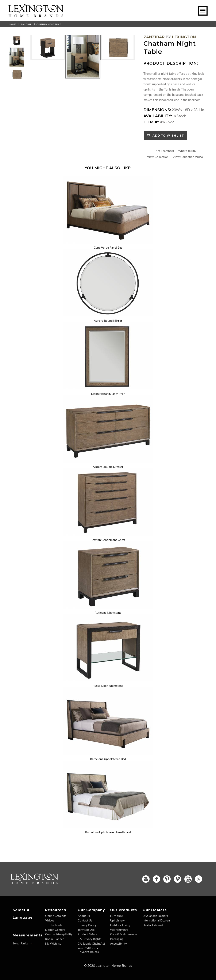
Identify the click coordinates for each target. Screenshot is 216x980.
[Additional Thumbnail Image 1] (17, 40)
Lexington (184, 37)
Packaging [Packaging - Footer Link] (117, 939)
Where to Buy (187, 151)
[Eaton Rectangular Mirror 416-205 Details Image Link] (108, 388)
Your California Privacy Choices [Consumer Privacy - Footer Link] (88, 950)
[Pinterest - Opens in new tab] (167, 879)
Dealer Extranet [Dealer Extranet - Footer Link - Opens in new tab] (153, 925)
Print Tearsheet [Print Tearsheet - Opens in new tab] (164, 151)
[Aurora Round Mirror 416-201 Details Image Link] (108, 315)
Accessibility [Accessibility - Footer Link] (118, 943)
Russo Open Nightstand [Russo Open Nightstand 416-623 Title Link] (108, 686)
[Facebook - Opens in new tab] (156, 879)
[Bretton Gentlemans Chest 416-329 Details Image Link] (108, 534)
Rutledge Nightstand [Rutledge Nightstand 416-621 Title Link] (108, 613)
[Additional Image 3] (118, 47)
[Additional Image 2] (83, 57)
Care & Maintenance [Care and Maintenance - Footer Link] (124, 934)
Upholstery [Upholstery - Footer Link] (117, 920)
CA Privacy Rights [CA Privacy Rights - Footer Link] (89, 939)
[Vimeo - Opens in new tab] (178, 879)
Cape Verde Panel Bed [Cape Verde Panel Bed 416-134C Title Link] (108, 247)
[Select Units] (23, 943)
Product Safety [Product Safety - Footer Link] (87, 934)
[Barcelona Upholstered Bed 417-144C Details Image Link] (108, 753)
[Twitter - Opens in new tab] (199, 879)
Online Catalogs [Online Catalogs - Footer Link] (56, 916)
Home (13, 24)
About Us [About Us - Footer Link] (84, 916)
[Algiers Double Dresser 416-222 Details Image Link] (108, 461)
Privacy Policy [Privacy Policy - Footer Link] (87, 925)
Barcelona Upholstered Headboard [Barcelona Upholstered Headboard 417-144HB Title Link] (108, 832)
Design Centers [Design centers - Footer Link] (55, 930)
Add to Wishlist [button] (167, 135)
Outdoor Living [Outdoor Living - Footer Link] (120, 925)
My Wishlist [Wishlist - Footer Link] (53, 943)
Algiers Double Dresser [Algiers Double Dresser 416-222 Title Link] (108, 467)
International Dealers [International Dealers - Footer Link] (157, 920)
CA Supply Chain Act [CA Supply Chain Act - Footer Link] (91, 943)
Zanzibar (26, 24)
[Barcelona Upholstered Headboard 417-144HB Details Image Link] (108, 827)
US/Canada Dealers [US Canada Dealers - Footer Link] (155, 916)
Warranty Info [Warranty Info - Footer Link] (119, 930)
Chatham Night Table (49, 24)
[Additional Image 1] (48, 47)
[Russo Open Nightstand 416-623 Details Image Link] (108, 680)
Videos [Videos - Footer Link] (50, 920)
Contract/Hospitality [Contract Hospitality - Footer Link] (59, 934)
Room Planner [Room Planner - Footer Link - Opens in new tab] (55, 939)
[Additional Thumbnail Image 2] (17, 57)
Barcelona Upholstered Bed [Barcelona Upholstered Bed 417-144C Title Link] (108, 759)
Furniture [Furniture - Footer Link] (116, 916)
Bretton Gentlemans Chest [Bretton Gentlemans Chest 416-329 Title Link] (108, 540)
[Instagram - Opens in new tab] (146, 879)
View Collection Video (188, 157)
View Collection (158, 157)
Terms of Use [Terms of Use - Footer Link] (86, 930)
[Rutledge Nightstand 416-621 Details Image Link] (108, 607)
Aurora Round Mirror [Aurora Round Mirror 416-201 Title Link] (108, 321)
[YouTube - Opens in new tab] (188, 879)
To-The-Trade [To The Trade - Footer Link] (54, 925)
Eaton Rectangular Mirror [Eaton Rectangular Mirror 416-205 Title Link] (108, 394)
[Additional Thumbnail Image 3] (17, 74)
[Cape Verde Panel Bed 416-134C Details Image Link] (108, 242)
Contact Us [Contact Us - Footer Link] (85, 920)
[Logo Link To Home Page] (36, 16)
